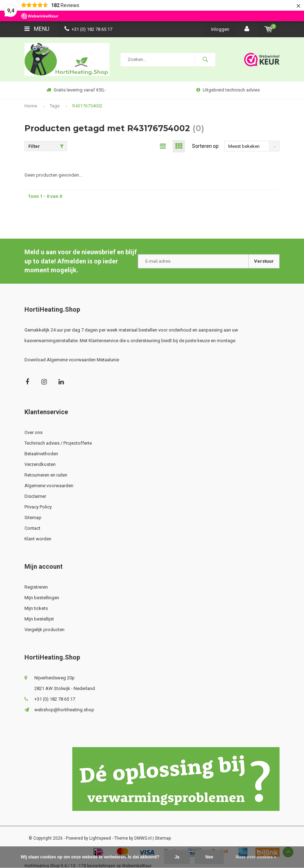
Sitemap (33, 518)
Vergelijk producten (44, 630)
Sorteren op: (206, 146)
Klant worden (38, 539)
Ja (177, 857)
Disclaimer (35, 497)
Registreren (36, 587)
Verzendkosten (40, 465)
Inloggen (220, 29)
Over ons (33, 433)
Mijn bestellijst (39, 619)
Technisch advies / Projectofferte (58, 443)
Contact (32, 528)
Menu (37, 29)
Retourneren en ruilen (46, 475)
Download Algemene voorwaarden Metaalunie (72, 360)
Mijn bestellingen (42, 598)
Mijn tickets (36, 609)
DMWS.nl (143, 839)
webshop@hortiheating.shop (64, 710)
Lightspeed (100, 839)
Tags (55, 106)
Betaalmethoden (41, 454)
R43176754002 (87, 106)
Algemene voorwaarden (49, 486)
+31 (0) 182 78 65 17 (88, 29)
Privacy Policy (38, 507)
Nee (209, 857)
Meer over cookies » (256, 857)
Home (31, 106)
